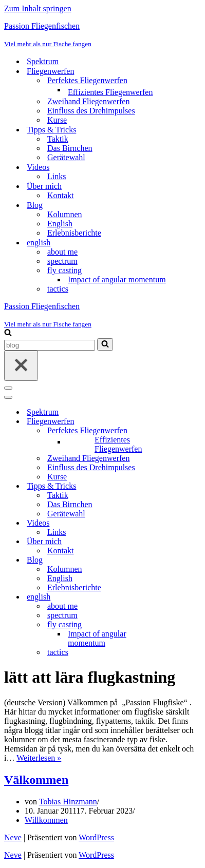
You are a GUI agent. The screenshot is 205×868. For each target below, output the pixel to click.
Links (57, 176)
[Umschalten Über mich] (184, 542)
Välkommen (36, 780)
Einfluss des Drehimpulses (91, 111)
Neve (13, 837)
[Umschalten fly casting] (184, 625)
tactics (58, 289)
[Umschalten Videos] (184, 523)
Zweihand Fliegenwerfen (88, 101)
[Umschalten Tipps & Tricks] (184, 486)
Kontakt (61, 195)
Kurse (57, 120)
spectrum (62, 261)
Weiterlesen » (39, 758)
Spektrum (43, 61)
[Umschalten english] (184, 597)
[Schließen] (21, 366)
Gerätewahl (66, 157)
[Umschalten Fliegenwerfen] (184, 422)
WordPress (96, 837)
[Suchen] (8, 333)
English (60, 224)
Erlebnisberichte (74, 233)
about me (62, 252)
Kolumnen (65, 214)
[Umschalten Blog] (184, 560)
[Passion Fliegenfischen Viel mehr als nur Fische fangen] (102, 35)
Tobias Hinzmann (68, 802)
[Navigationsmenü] (8, 388)
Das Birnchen (70, 148)
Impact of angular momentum (117, 279)
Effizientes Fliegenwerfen (110, 92)
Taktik (58, 139)
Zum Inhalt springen (38, 8)
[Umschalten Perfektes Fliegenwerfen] (184, 431)
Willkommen (46, 820)
